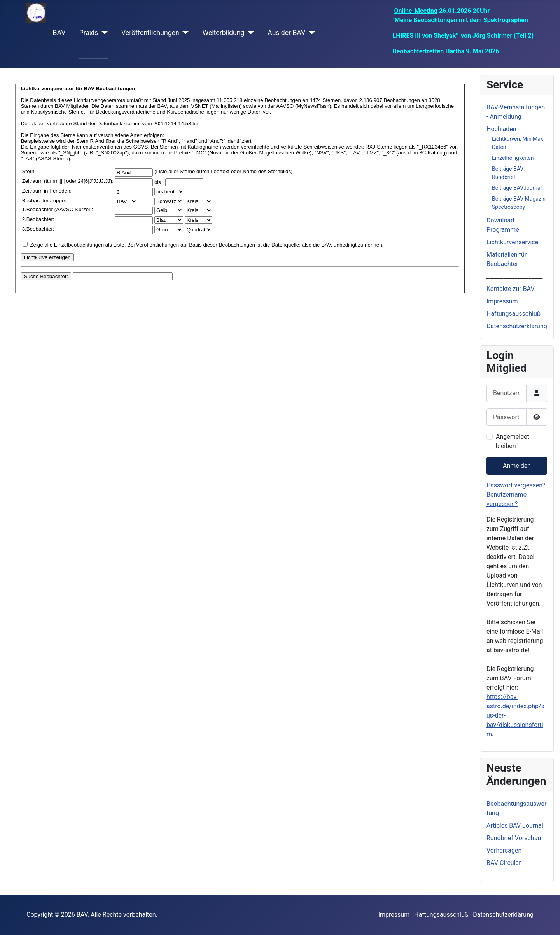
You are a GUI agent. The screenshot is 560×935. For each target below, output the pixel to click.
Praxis (89, 33)
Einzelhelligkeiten (513, 158)
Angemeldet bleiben (513, 441)
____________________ (514, 276)
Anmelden (517, 466)
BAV (59, 33)
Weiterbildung (224, 33)
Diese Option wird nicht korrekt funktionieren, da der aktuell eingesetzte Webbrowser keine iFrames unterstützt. (240, 217)
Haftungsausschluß (514, 314)
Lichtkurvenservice (512, 242)
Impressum (502, 301)
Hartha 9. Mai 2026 (471, 51)
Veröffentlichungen (150, 33)
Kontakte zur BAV (511, 289)
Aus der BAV (286, 33)
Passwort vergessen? (516, 485)
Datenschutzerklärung (517, 326)
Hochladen (501, 129)
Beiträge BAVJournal (517, 188)
